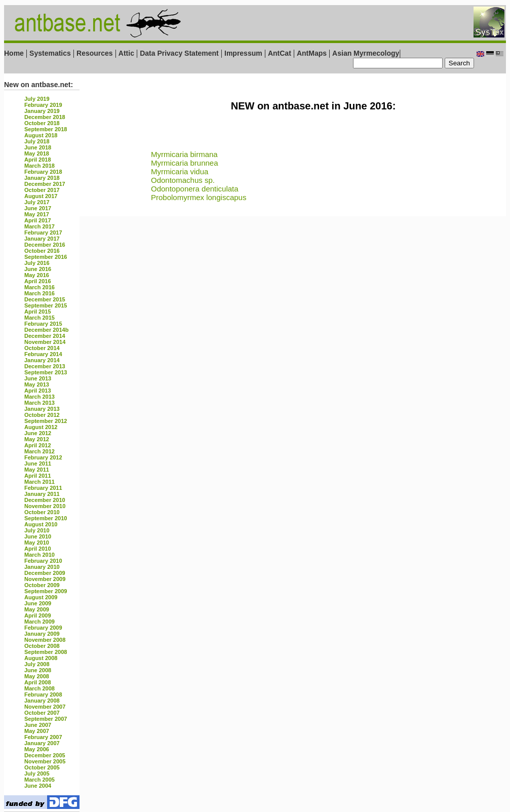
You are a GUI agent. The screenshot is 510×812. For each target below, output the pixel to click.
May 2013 (37, 384)
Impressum (243, 53)
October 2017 (42, 190)
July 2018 (37, 141)
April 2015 (38, 312)
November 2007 (45, 707)
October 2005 (42, 767)
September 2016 (46, 257)
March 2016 (40, 287)
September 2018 (46, 129)
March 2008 (40, 688)
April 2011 (38, 476)
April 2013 (38, 391)
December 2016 (45, 245)
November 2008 (45, 640)
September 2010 (46, 518)
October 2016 (42, 251)
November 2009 (45, 579)
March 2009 (40, 622)
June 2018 (38, 147)
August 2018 (41, 135)
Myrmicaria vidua (180, 171)
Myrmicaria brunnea (185, 163)
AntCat (281, 53)
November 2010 (45, 506)
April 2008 (38, 682)
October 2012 (42, 415)
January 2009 (42, 634)
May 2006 (37, 749)
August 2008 (41, 658)
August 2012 (41, 427)
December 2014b (46, 330)
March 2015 (40, 318)
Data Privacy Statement (179, 53)
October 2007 (42, 713)
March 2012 (40, 451)
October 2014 (42, 348)
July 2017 (37, 202)
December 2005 (45, 755)
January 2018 (42, 178)
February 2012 (43, 457)
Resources (95, 53)
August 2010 (41, 524)
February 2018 (43, 172)
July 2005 (37, 774)
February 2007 (43, 737)
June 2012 (38, 433)
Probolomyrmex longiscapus (199, 197)
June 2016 (38, 269)
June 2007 (38, 725)
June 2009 (38, 603)
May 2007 (37, 731)
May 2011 (37, 470)
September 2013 (46, 372)
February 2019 (43, 105)
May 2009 (37, 609)
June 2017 (38, 208)
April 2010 (38, 549)
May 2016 (37, 275)
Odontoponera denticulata (195, 189)
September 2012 (46, 421)
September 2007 (46, 719)
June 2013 (38, 378)
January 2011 (42, 494)
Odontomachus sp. (183, 180)
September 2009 (46, 591)
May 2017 (37, 214)
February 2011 (43, 488)
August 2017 (41, 196)
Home (14, 53)
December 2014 (45, 336)
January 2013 (42, 409)
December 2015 (45, 299)
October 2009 (42, 585)
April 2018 (38, 160)
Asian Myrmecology (366, 53)
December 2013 (45, 366)
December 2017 (45, 184)
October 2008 (42, 646)
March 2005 (40, 780)
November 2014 (45, 342)
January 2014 (42, 360)
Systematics (50, 53)
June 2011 (38, 463)
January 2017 (42, 239)
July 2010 (37, 530)
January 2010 (42, 567)
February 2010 (43, 561)
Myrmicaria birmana (184, 154)
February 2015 (43, 324)
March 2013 (40, 397)
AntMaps (313, 53)
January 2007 (42, 743)
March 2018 (40, 166)
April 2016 (38, 281)
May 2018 (37, 153)
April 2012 (38, 445)
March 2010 (40, 555)
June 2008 (38, 670)
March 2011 (40, 482)
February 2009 (43, 628)
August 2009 (41, 597)
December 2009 (45, 573)
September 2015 (46, 305)
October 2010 (42, 512)
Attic (126, 53)
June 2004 (38, 786)
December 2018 (45, 117)
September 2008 (46, 652)
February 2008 (43, 694)
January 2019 (42, 111)
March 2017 (40, 226)
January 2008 (42, 701)
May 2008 (37, 676)
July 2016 (37, 263)
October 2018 (42, 123)
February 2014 (43, 354)
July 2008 (37, 664)
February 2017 (43, 233)
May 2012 (37, 439)
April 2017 (38, 220)
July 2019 (37, 99)
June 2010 (38, 536)
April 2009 (38, 615)
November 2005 (45, 761)
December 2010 (45, 500)
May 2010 (37, 543)
